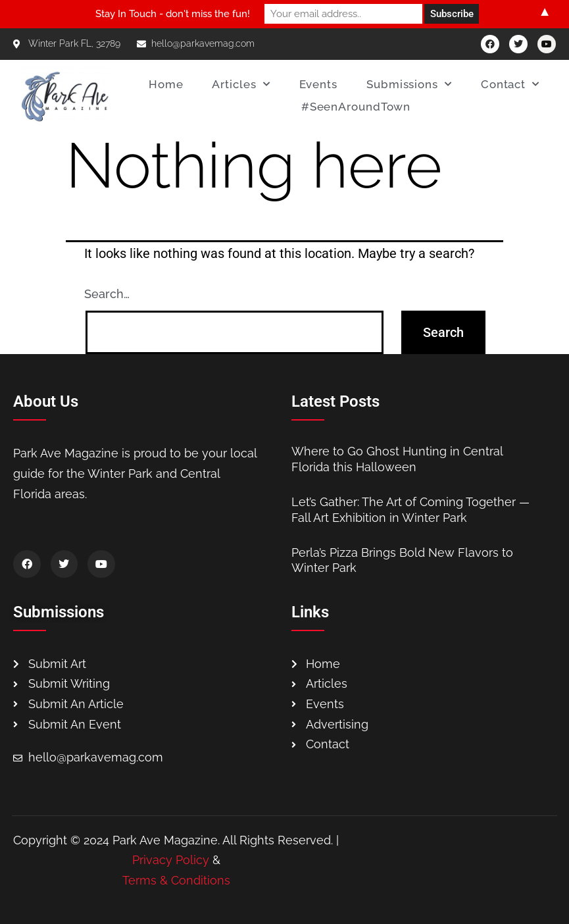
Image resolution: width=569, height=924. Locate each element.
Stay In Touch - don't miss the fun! (173, 14)
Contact (510, 84)
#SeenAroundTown (356, 107)
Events (318, 84)
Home (166, 84)
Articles (241, 84)
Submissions (409, 84)
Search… (107, 294)
